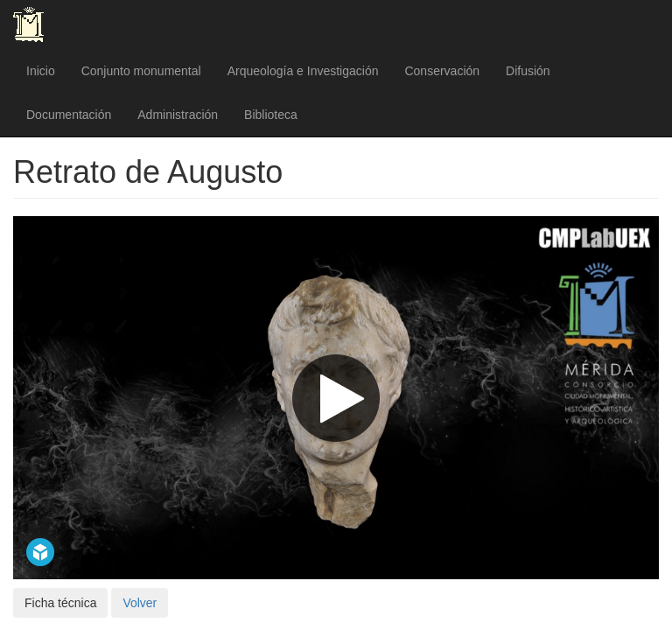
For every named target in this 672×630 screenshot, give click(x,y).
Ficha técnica (60, 603)
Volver (140, 603)
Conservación (442, 71)
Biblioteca (271, 115)
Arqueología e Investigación (303, 71)
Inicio (41, 71)
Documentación (69, 115)
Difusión (528, 71)
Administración (178, 115)
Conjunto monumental (141, 71)
